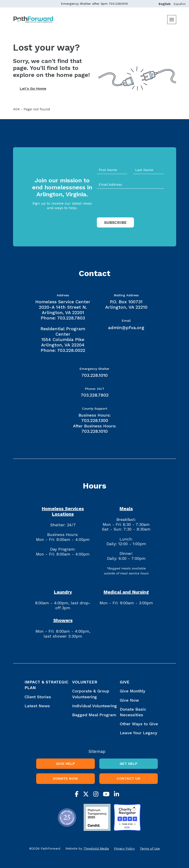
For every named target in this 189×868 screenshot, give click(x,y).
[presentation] (131, 212)
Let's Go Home (33, 88)
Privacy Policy (124, 848)
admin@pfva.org (126, 328)
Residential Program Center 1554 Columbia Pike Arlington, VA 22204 (63, 337)
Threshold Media (96, 848)
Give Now (129, 700)
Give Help (65, 764)
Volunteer (85, 682)
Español (180, 4)
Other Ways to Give (139, 724)
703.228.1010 (118, 4)
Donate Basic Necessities (133, 712)
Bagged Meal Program (94, 715)
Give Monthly (133, 691)
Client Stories (38, 697)
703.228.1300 (95, 420)
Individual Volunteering (94, 706)
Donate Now (66, 778)
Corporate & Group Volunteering (91, 694)
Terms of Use (150, 848)
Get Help (128, 764)
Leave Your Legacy (139, 733)
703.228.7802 (95, 395)
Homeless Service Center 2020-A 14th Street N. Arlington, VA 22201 (63, 307)
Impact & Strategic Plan (46, 685)
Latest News (37, 706)
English (165, 4)
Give (125, 682)
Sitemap (97, 751)
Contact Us (128, 778)
